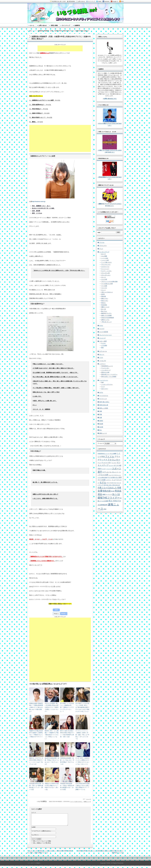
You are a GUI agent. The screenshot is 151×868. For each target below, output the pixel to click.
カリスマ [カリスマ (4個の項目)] (111, 466)
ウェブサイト (35, 837)
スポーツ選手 (103, 341)
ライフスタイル (104, 396)
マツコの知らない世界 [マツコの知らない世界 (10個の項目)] (114, 477)
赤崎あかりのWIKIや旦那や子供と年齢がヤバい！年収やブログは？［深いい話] (52, 786)
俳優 (101, 411)
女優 (101, 418)
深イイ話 (104, 309)
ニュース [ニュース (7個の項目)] (111, 475)
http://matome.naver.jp (39, 202)
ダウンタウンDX (105, 273)
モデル (101, 392)
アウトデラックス (106, 265)
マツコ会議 (104, 286)
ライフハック (103, 399)
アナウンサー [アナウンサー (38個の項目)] (114, 460)
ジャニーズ (102, 338)
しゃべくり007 (105, 260)
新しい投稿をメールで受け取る (42, 845)
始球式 (101, 421)
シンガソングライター (107, 384)
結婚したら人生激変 (106, 315)
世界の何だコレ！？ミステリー (109, 374)
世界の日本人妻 (104, 405)
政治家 (101, 424)
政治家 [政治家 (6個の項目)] (113, 491)
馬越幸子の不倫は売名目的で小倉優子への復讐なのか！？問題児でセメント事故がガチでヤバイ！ (36, 734)
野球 (102, 348)
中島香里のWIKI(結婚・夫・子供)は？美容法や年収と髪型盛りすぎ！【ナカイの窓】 (67, 786)
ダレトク (104, 277)
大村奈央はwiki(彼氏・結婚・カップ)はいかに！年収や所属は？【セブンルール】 (67, 761)
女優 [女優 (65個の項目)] (100, 491)
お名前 (33, 829)
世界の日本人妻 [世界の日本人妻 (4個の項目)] (116, 485)
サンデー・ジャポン (106, 271)
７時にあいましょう (106, 322)
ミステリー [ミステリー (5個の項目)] (109, 480)
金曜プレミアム (105, 320)
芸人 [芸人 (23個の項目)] (111, 501)
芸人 (101, 430)
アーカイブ (101, 443)
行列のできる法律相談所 (108, 318)
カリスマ (102, 329)
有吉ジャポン (105, 301)
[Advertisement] (60, 48)
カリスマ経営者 (104, 332)
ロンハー (104, 290)
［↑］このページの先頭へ (34, 865)
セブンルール (103, 351)
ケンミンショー (105, 269)
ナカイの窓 (104, 279)
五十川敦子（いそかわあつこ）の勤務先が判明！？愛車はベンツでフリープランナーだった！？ (67, 707)
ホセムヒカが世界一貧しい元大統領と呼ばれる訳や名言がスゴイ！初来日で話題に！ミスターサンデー (52, 707)
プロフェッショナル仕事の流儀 (109, 282)
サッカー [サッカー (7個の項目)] (104, 469)
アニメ (101, 249)
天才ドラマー (105, 389)
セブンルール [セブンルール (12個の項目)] (107, 472)
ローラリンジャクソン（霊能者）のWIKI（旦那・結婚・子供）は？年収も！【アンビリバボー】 (82, 735)
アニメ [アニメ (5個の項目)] (99, 463)
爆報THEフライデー (106, 313)
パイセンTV (103, 361)
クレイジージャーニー (106, 335)
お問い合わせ (43, 25)
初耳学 (103, 294)
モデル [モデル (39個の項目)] (103, 482)
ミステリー (102, 364)
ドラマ (101, 358)
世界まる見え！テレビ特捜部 (109, 377)
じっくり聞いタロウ (106, 262)
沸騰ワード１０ (105, 307)
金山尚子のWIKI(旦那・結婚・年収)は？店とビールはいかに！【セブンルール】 (52, 761)
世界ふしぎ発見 (104, 408)
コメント (34, 813)
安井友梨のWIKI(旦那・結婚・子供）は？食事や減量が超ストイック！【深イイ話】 (36, 786)
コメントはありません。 (77, 802)
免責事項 (77, 25)
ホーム (32, 25)
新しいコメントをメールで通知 (42, 843)
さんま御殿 (104, 256)
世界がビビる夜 (105, 372)
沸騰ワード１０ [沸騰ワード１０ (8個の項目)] (107, 495)
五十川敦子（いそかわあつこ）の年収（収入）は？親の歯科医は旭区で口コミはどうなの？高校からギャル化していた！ (82, 707)
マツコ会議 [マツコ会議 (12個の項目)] (102, 480)
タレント (102, 354)
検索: (99, 232)
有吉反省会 (104, 305)
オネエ (101, 326)
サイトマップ (66, 25)
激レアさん (104, 311)
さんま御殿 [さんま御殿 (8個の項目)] (113, 454)
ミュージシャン (104, 380)
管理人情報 (54, 25)
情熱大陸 (104, 296)
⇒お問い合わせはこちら (110, 99)
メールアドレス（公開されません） (41, 833)
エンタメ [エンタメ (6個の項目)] (114, 463)
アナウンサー (103, 246)
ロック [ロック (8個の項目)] (101, 485)
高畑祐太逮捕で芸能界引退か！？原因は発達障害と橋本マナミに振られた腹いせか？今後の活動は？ (36, 707)
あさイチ (104, 254)
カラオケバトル (105, 267)
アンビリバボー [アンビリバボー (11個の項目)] (106, 463)
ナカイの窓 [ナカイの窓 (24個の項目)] (104, 475)
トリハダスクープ (106, 370)
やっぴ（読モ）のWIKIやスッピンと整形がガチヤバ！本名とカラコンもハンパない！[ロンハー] (82, 761)
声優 (101, 414)
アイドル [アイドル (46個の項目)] (110, 456)
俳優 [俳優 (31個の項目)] (119, 488)
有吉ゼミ (104, 303)
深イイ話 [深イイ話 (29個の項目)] (116, 494)
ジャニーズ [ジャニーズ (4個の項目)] (109, 469)
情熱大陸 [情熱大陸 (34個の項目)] (107, 491)
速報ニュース (87, 802)
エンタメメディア (104, 252)
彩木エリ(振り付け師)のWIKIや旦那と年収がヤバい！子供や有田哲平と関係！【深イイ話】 (67, 734)
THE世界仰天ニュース (107, 366)
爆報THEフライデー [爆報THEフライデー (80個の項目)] (109, 498)
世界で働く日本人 (104, 402)
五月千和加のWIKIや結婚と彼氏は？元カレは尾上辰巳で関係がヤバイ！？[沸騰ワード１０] (82, 786)
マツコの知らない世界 (107, 284)
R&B (102, 382)
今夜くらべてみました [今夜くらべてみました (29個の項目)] (107, 488)
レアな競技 (104, 345)
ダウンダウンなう (106, 275)
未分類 (101, 427)
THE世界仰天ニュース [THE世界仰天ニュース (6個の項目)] (103, 454)
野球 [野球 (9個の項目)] (105, 509)
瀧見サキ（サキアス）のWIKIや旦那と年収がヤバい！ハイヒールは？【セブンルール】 (36, 761)
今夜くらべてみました (107, 292)
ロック (103, 387)
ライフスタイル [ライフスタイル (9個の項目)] (111, 483)
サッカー (104, 343)
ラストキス (104, 288)
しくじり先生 (105, 258)
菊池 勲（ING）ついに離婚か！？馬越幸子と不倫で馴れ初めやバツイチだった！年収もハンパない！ (52, 735)
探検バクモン (105, 298)
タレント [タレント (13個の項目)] (115, 472)
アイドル (102, 242)
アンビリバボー (105, 368)
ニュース (89, 799)
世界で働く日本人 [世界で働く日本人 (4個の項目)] (108, 485)
